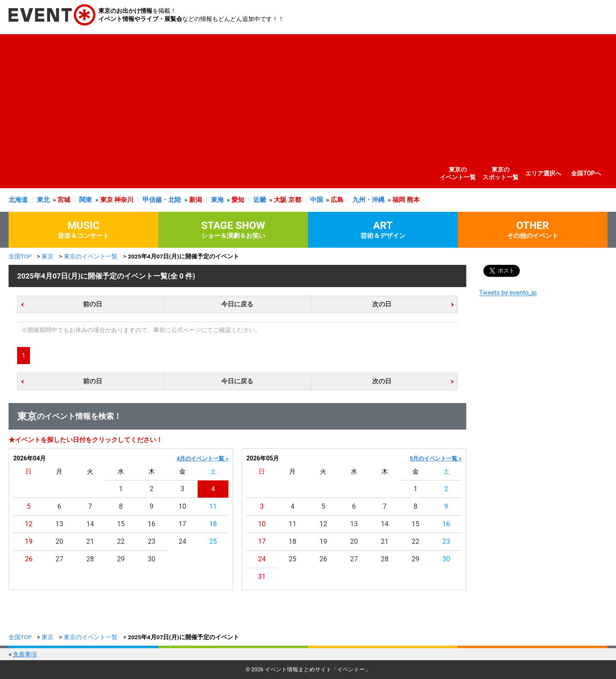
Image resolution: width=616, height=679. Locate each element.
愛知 (238, 200)
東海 (217, 200)
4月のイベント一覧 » (203, 458)
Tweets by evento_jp (508, 293)
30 (151, 559)
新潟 (195, 200)
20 (59, 541)
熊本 (413, 200)
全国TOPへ (586, 173)
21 (90, 541)
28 (90, 559)
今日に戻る (237, 304)
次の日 (382, 304)
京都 (295, 200)
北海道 (18, 200)
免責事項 (25, 654)
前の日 (93, 304)
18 (213, 524)
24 (182, 541)
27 (59, 559)
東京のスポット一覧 (500, 173)
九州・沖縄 (369, 200)
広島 (337, 200)
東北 (43, 200)
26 (29, 559)
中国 (317, 200)
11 (213, 506)
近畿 (260, 200)
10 (182, 506)
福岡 (399, 200)
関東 (86, 200)
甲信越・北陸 (162, 200)
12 (29, 524)
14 (90, 524)
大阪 (280, 200)
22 (121, 541)
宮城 (64, 200)
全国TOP (20, 256)
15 (121, 524)
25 (213, 541)
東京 (107, 200)
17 (182, 524)
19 (29, 541)
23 (151, 541)
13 (59, 524)
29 (121, 559)
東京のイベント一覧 (458, 173)
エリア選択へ (543, 173)
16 (151, 524)
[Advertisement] (306, 94)
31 (262, 577)
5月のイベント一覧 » (436, 458)
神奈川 (124, 200)
